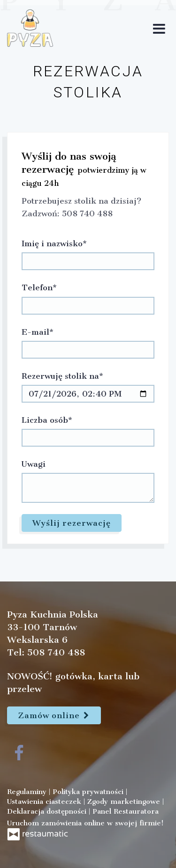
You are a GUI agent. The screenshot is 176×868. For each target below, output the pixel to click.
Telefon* (39, 287)
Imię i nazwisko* (54, 243)
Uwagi (34, 464)
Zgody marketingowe (125, 802)
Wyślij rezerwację (72, 523)
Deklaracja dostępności (48, 811)
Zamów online (54, 715)
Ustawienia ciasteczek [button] (45, 802)
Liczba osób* (47, 420)
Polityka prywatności (89, 792)
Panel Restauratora (126, 811)
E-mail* (38, 332)
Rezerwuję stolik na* (62, 376)
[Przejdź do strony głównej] (30, 28)
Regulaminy (28, 792)
